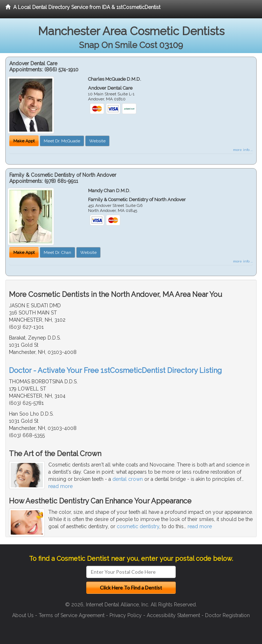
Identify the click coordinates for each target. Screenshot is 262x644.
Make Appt (24, 141)
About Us (23, 615)
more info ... (243, 150)
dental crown (128, 479)
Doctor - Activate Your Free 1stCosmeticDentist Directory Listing (115, 370)
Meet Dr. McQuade (62, 141)
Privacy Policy (126, 615)
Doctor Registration (227, 615)
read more (60, 486)
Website (97, 141)
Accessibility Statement (173, 615)
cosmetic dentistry (138, 526)
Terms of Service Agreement (72, 615)
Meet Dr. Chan (57, 252)
